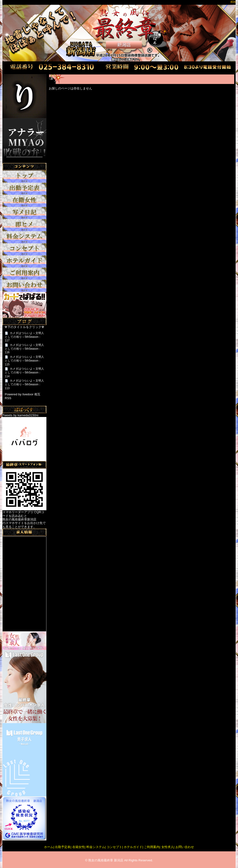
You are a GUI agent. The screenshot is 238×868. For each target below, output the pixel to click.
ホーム (49, 847)
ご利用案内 (152, 847)
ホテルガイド (133, 847)
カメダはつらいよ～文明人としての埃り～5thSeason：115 (24, 360)
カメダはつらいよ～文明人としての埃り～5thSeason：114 (24, 372)
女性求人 (168, 847)
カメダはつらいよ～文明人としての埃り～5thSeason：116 (24, 349)
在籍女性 (79, 847)
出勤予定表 (63, 847)
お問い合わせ (185, 847)
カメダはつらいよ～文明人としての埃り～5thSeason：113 (24, 384)
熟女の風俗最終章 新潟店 (106, 860)
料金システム (96, 847)
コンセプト (114, 847)
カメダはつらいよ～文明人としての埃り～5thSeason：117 (24, 337)
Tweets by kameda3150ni (20, 415)
